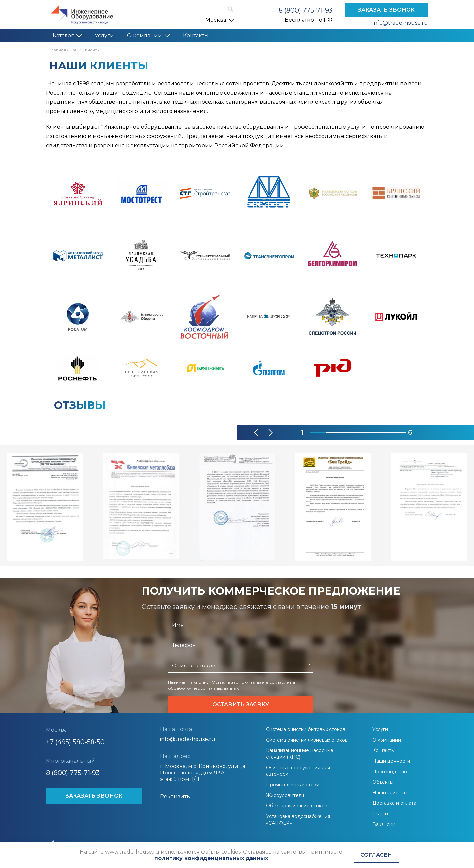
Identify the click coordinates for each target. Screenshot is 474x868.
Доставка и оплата (394, 803)
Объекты (383, 782)
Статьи (380, 814)
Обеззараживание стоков (297, 806)
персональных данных (215, 688)
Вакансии (384, 824)
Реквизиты (175, 796)
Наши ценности (391, 761)
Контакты (196, 35)
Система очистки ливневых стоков (307, 740)
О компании (148, 35)
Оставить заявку (241, 705)
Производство (390, 772)
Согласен (376, 855)
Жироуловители (285, 795)
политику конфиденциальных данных (211, 858)
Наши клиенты (390, 793)
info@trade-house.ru (400, 23)
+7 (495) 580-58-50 (75, 742)
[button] (257, 433)
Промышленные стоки (293, 785)
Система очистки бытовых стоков (306, 729)
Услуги (104, 35)
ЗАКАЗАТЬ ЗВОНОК (386, 10)
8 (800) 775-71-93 (306, 10)
